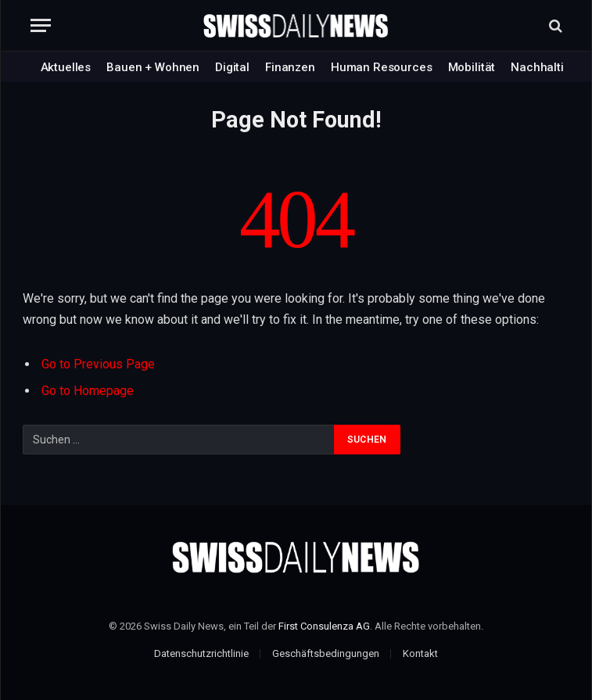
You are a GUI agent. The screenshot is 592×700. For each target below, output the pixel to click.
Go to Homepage (88, 391)
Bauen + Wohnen (153, 67)
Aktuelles (66, 67)
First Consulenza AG (324, 626)
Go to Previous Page (98, 364)
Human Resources (382, 67)
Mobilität (472, 67)
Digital (232, 67)
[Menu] (41, 25)
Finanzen (290, 67)
